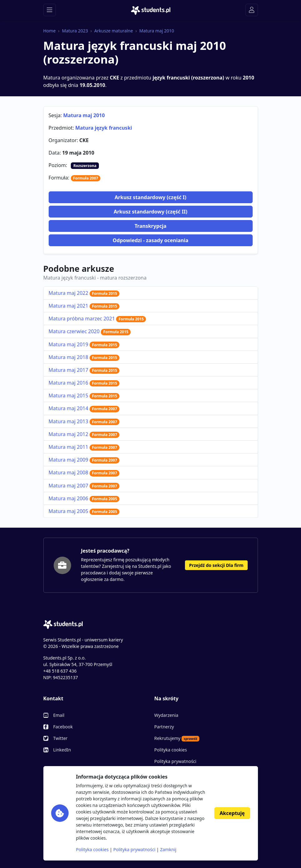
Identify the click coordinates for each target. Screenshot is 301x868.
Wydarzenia (166, 715)
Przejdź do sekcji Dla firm (216, 565)
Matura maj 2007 (84, 486)
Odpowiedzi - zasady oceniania (150, 240)
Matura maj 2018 (84, 357)
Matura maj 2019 (84, 344)
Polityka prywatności (175, 761)
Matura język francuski (104, 128)
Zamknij (168, 849)
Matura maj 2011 (84, 447)
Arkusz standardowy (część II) (150, 212)
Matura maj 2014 (84, 408)
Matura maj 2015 (84, 396)
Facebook (63, 727)
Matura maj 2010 (157, 31)
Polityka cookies (171, 750)
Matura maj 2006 (84, 498)
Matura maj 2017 (84, 370)
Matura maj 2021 (84, 306)
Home (50, 31)
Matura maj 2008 (84, 472)
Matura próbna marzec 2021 (97, 319)
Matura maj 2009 (84, 460)
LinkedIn (62, 750)
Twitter (61, 738)
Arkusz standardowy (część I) (150, 197)
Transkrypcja (150, 226)
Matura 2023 (75, 31)
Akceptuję (232, 813)
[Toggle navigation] (50, 10)
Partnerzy (164, 727)
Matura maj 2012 (84, 434)
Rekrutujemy (177, 738)
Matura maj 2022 (84, 293)
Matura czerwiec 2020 (90, 331)
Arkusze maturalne (114, 31)
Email (59, 715)
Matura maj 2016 (84, 383)
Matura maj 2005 (84, 511)
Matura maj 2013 (84, 421)
